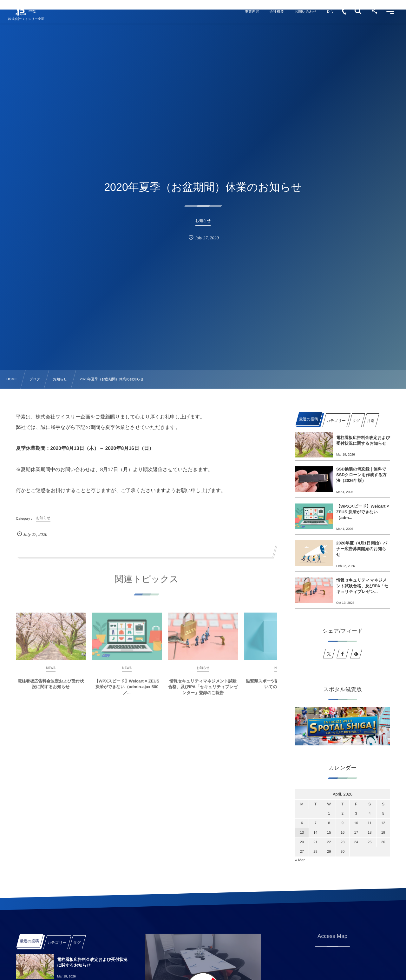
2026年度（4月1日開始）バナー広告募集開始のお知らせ (362, 549)
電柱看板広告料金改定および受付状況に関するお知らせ (51, 689)
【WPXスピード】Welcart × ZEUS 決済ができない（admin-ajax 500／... (127, 692)
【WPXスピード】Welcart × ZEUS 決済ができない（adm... (363, 512)
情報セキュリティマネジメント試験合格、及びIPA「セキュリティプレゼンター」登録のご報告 (203, 692)
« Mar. (300, 860)
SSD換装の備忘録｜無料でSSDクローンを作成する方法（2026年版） (361, 475)
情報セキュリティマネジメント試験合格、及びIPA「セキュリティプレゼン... (362, 586)
